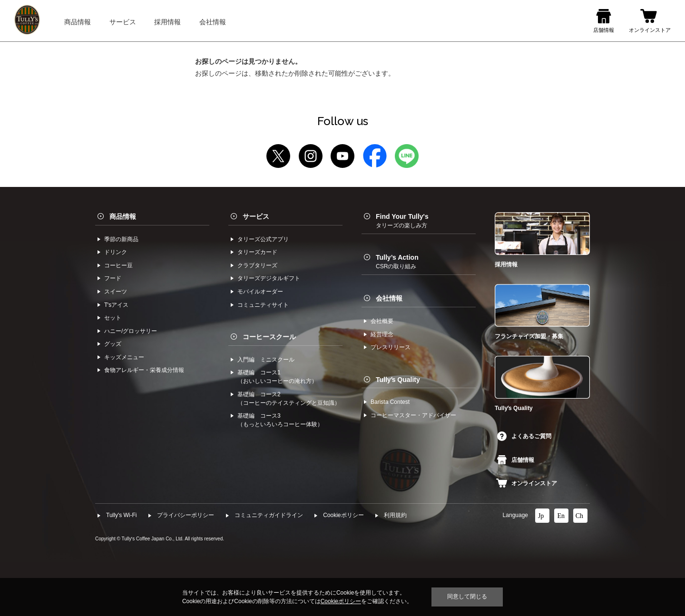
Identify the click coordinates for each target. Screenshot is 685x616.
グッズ (113, 344)
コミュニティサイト (263, 305)
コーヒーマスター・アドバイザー (413, 415)
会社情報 (389, 298)
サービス (256, 216)
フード (113, 278)
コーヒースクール (269, 337)
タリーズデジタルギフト (269, 278)
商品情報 (123, 216)
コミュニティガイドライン (269, 515)
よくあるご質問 (524, 436)
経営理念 (382, 334)
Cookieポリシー (343, 515)
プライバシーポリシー (186, 515)
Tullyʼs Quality (398, 380)
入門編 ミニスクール (266, 360)
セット (113, 318)
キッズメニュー (124, 357)
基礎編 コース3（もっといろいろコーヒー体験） (280, 420)
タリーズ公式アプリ (263, 239)
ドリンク (116, 252)
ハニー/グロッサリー (131, 331)
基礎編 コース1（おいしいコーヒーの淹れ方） (277, 377)
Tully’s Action (397, 262)
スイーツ (116, 292)
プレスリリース (391, 347)
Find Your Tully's (402, 221)
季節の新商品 (121, 239)
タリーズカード (257, 252)
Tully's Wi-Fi (122, 515)
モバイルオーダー (260, 292)
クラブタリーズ (257, 265)
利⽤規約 (395, 515)
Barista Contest (390, 402)
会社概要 (382, 321)
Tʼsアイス (116, 305)
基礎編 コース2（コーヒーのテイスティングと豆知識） (289, 399)
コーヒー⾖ (118, 265)
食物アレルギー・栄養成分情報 (144, 370)
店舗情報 (516, 460)
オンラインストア (527, 483)
